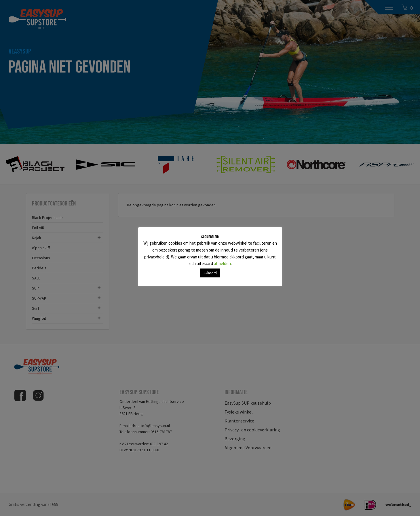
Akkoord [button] (210, 273)
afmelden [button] (222, 263)
